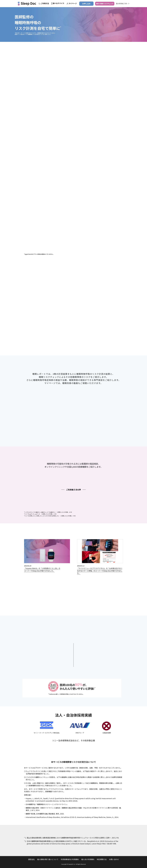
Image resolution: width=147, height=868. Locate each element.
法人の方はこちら (122, 4)
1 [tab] (73, 252)
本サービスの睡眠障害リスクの (74, 762)
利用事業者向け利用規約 (70, 859)
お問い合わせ (114, 859)
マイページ (73, 4)
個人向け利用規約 (88, 859)
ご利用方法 (45, 4)
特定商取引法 (102, 859)
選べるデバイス (58, 3)
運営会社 (31, 859)
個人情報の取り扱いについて (48, 859)
